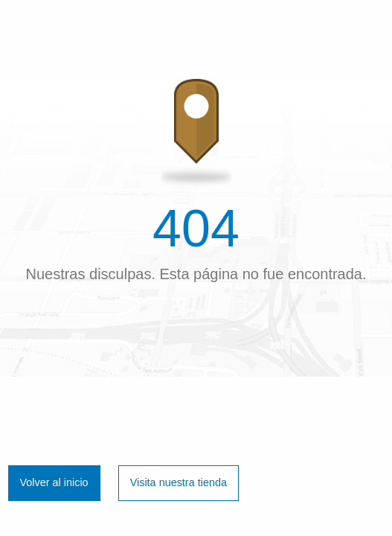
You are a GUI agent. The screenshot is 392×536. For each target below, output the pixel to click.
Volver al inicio (54, 482)
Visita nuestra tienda (179, 482)
